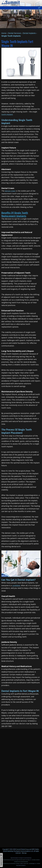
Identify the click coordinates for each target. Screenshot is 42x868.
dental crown (10, 191)
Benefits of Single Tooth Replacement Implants (15, 214)
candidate (16, 585)
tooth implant (7, 114)
